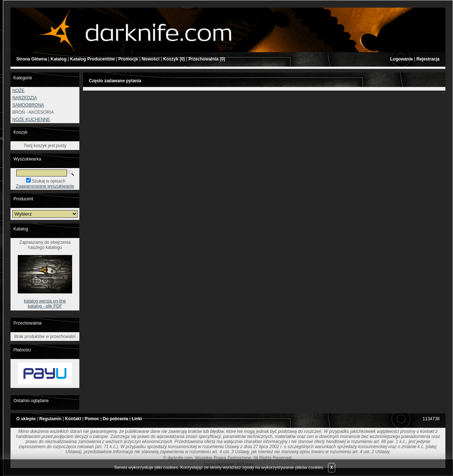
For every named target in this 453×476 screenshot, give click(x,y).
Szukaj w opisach (49, 181)
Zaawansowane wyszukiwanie (45, 186)
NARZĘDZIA (25, 98)
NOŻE (18, 91)
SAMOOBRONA (28, 105)
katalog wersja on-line (45, 301)
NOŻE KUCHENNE (31, 120)
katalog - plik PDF (45, 306)
